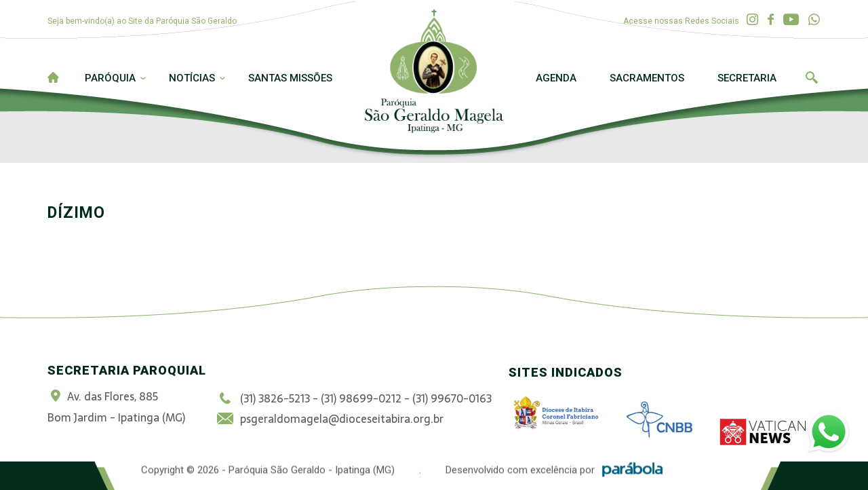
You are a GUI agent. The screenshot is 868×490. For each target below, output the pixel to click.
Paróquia (110, 78)
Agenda (556, 78)
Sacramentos (647, 78)
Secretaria (747, 78)
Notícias (192, 78)
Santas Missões (290, 78)
